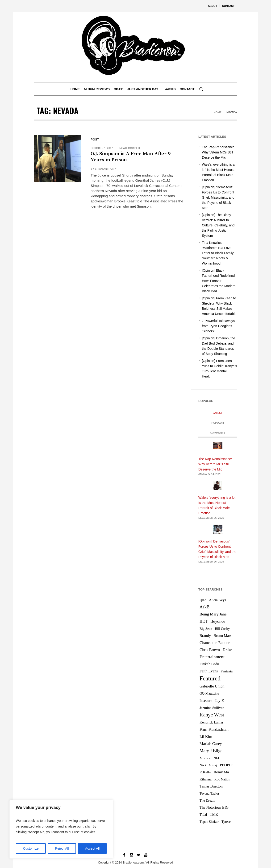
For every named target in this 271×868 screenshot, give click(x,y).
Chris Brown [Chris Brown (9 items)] (210, 650)
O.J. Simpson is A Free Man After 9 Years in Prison (131, 157)
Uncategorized (129, 148)
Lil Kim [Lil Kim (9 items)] (206, 737)
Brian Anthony (105, 169)
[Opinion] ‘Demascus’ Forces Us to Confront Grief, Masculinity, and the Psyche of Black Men (218, 197)
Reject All (62, 848)
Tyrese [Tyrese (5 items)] (226, 822)
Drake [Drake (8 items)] (227, 650)
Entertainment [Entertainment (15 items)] (212, 657)
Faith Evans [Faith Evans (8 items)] (209, 671)
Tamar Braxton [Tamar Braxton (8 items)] (211, 786)
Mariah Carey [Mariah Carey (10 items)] (211, 744)
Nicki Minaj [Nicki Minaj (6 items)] (208, 765)
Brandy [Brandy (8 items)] (205, 636)
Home (218, 112)
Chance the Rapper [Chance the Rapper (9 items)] (215, 643)
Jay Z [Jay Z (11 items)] (219, 700)
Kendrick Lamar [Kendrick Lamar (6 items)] (211, 722)
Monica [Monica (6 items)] (205, 758)
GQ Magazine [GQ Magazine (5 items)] (209, 693)
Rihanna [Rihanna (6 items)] (206, 779)
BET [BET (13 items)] (204, 621)
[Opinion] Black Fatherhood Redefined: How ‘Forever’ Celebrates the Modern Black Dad (219, 281)
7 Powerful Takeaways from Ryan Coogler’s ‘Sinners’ (218, 326)
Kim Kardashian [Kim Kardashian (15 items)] (214, 729)
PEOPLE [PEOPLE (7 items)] (227, 765)
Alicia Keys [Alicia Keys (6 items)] (217, 600)
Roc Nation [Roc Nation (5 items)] (222, 779)
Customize (31, 848)
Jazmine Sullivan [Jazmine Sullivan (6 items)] (212, 708)
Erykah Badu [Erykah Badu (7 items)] (209, 664)
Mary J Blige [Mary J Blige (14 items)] (211, 751)
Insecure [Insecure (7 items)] (206, 701)
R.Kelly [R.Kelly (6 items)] (205, 772)
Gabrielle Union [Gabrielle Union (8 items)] (212, 686)
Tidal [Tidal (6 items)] (203, 814)
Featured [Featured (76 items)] (210, 678)
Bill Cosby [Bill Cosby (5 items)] (222, 629)
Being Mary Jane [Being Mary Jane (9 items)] (213, 614)
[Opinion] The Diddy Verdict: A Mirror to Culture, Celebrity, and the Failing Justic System (218, 225)
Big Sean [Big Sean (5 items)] (206, 629)
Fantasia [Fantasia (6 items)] (227, 671)
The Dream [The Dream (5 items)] (207, 800)
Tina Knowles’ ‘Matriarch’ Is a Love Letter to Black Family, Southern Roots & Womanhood (218, 253)
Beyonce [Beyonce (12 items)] (218, 621)
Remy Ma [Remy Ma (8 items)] (221, 772)
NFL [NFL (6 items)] (217, 758)
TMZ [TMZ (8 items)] (214, 814)
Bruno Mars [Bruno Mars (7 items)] (223, 636)
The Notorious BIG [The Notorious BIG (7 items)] (214, 807)
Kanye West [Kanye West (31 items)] (212, 715)
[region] (61, 829)
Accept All (92, 848)
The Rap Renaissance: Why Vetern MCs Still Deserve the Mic (219, 152)
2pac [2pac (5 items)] (203, 600)
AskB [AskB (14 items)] (204, 607)
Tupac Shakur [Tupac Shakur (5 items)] (209, 822)
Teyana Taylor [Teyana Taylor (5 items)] (209, 793)
